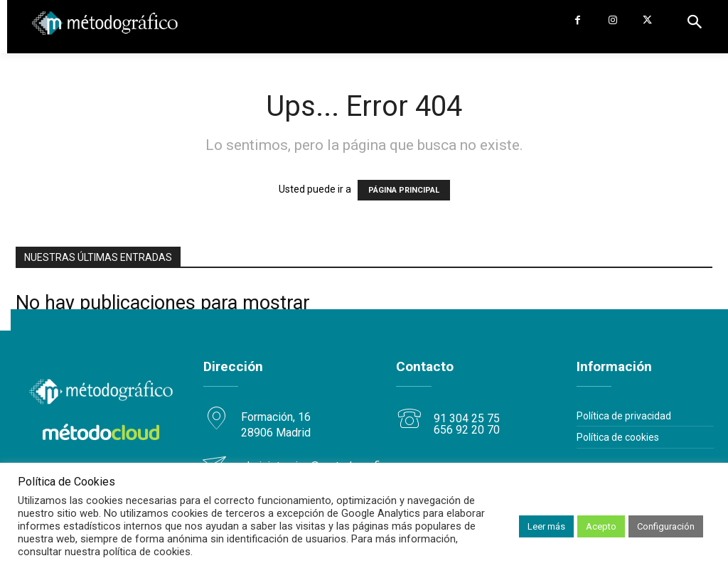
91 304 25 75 (467, 418)
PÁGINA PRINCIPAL (404, 190)
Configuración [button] (666, 526)
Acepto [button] (601, 526)
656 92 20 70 (467, 429)
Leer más (546, 526)
